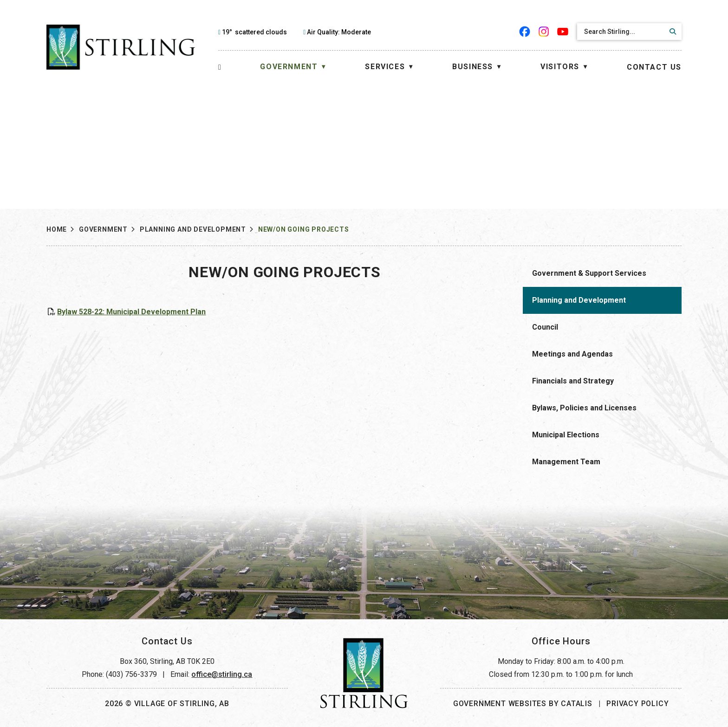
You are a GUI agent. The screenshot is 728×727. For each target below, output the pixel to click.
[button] (671, 32)
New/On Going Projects (304, 229)
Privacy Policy (637, 704)
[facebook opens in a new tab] (525, 32)
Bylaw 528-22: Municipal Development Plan (308, 312)
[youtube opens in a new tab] (563, 32)
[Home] (220, 67)
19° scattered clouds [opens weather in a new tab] (254, 32)
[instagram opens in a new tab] (544, 32)
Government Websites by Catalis (523, 704)
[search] (621, 32)
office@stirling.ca (222, 674)
